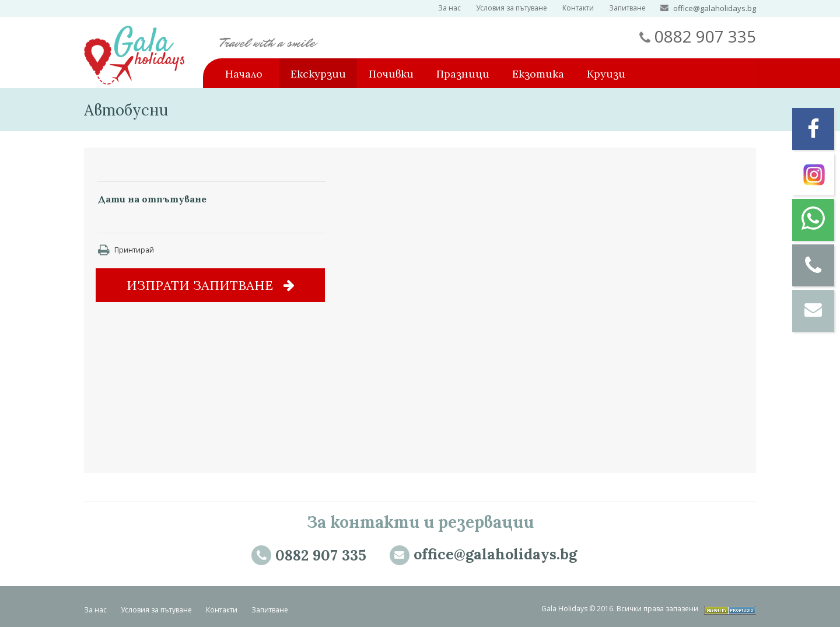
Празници (463, 74)
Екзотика (538, 74)
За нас (449, 8)
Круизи (606, 74)
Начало (244, 74)
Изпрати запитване (211, 285)
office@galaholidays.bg (715, 8)
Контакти (578, 8)
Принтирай (126, 250)
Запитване (627, 8)
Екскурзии (318, 74)
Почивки (391, 74)
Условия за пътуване (512, 8)
